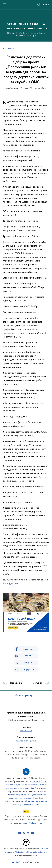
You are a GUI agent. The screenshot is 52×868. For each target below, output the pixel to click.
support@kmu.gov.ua (33, 823)
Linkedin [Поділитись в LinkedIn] (27, 656)
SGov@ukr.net (11, 584)
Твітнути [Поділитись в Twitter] (27, 663)
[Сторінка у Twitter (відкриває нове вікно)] (28, 833)
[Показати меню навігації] (4, 5)
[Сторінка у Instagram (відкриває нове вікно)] (24, 833)
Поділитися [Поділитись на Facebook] (27, 649)
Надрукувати (27, 669)
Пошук (45, 5)
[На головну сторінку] (26, 25)
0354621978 (26, 731)
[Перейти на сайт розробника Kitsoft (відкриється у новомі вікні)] (16, 862)
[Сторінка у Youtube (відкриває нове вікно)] (32, 833)
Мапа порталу (24, 696)
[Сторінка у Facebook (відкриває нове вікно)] (20, 833)
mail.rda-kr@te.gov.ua (26, 741)
